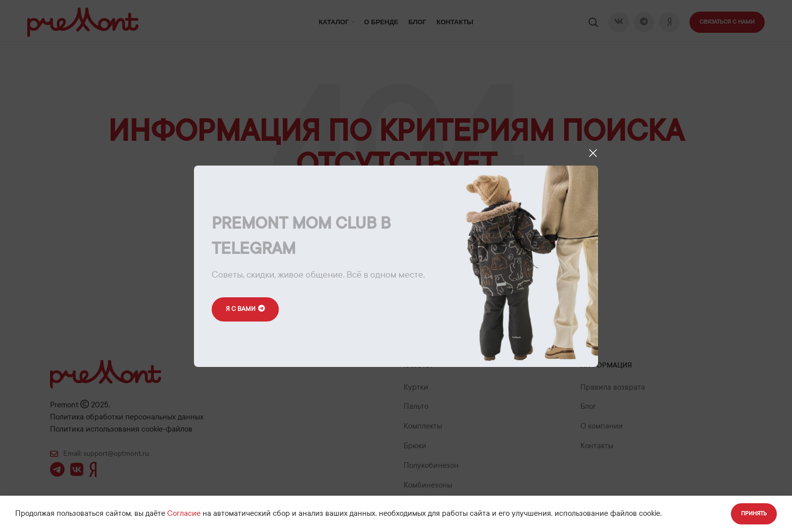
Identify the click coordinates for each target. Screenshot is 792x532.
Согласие (184, 513)
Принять (754, 513)
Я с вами (245, 309)
